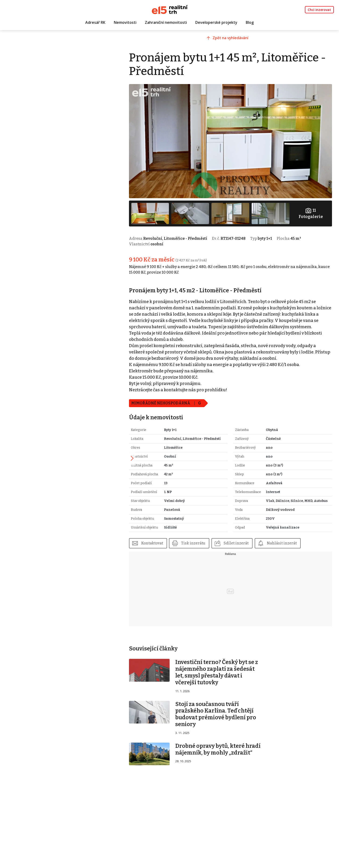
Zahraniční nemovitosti (166, 23)
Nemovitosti (125, 23)
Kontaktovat (167, 548)
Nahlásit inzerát (300, 548)
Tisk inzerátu (209, 548)
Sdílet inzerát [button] (253, 548)
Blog (250, 23)
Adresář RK (95, 23)
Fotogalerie (312, 207)
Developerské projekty (216, 23)
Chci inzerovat (319, 10)
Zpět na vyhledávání (237, 41)
